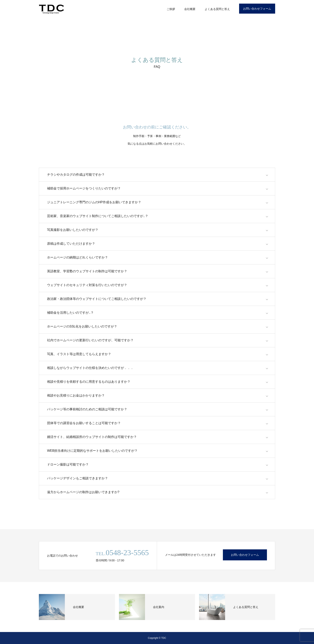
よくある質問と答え (217, 9)
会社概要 (190, 9)
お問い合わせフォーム (257, 9)
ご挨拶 (171, 9)
